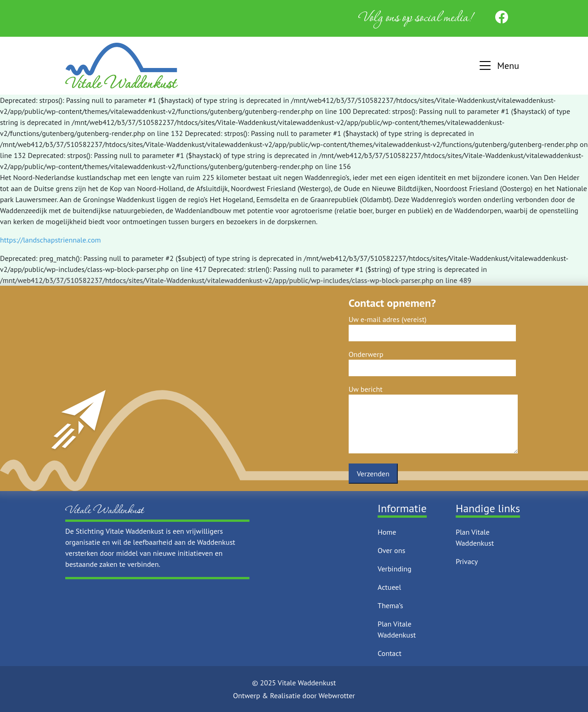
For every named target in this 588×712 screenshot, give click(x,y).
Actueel (389, 587)
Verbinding (395, 569)
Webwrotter (337, 695)
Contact (390, 653)
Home (387, 532)
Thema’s (390, 605)
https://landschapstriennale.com (51, 240)
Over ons (391, 550)
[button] (498, 66)
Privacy (467, 561)
